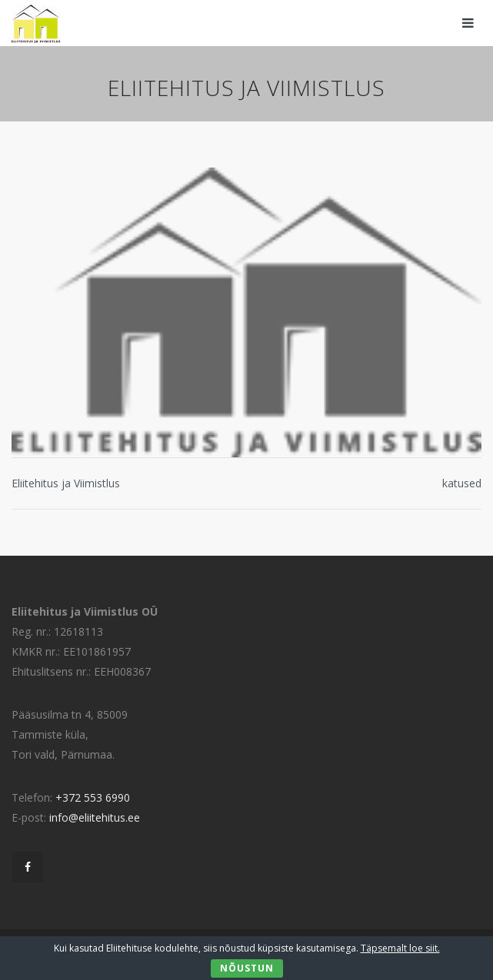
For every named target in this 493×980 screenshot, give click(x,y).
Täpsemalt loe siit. (400, 948)
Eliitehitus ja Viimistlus (66, 483)
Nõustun (247, 968)
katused (462, 483)
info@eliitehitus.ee (95, 817)
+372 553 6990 (93, 797)
